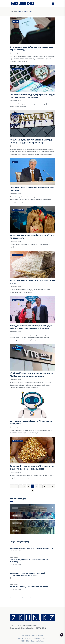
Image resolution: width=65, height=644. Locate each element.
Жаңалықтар (18, 69)
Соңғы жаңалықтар (20, 542)
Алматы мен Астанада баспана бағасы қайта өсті (29, 587)
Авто (11, 546)
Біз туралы (26, 635)
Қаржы (16, 21)
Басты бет (13, 12)
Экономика (18, 255)
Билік (15, 162)
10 (53, 486)
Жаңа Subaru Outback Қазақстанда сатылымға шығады (31, 548)
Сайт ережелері (37, 635)
